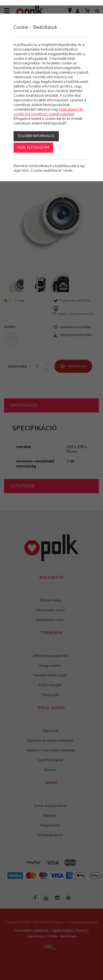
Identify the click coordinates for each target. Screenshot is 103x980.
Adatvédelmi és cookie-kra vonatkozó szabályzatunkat (49, 112)
